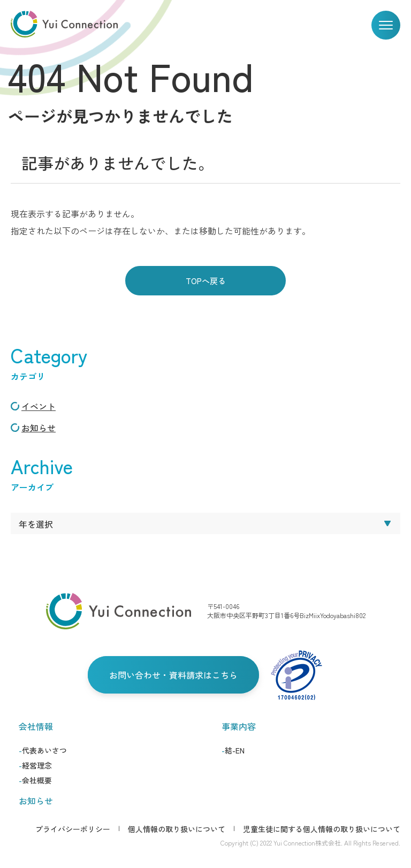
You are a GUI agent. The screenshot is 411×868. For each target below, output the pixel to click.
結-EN (235, 750)
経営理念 (37, 765)
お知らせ (39, 428)
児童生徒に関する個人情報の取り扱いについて (322, 829)
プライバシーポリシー (73, 829)
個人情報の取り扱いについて (177, 829)
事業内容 (239, 726)
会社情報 (36, 726)
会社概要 (37, 780)
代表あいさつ (44, 750)
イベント (39, 406)
